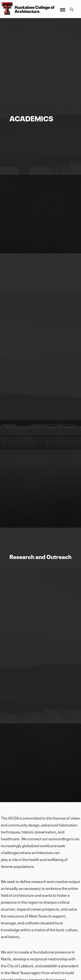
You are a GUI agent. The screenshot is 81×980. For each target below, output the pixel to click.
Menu (62, 8)
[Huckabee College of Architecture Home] (6, 9)
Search (72, 10)
